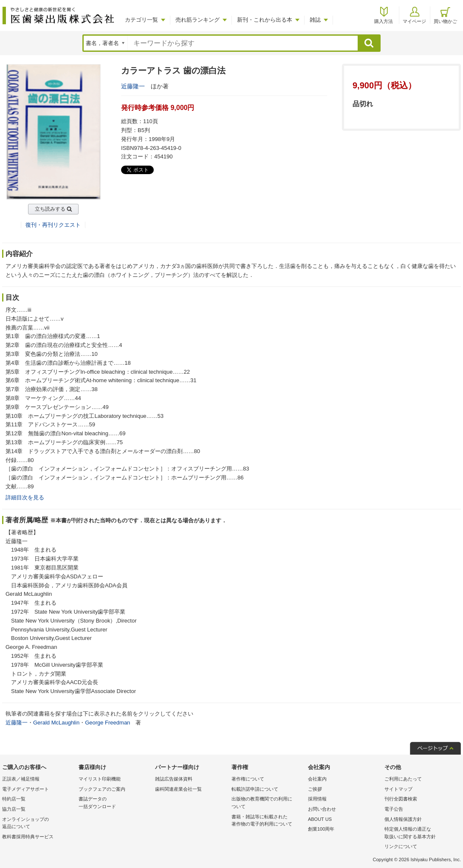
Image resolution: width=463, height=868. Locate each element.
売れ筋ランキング (198, 20)
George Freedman (107, 723)
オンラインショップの (38, 824)
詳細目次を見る (25, 497)
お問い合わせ (322, 809)
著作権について (248, 779)
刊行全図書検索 (401, 799)
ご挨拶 (315, 789)
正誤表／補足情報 (21, 779)
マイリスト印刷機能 (100, 779)
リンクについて (401, 846)
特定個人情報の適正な (421, 833)
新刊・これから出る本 (265, 20)
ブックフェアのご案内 (102, 789)
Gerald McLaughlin (56, 723)
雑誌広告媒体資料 (174, 779)
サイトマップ (398, 789)
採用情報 (317, 799)
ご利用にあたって (403, 779)
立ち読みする (50, 209)
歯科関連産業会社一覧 (178, 789)
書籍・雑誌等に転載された (268, 821)
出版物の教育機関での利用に (268, 803)
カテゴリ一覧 (141, 20)
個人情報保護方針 (403, 819)
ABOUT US (320, 819)
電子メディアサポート (25, 789)
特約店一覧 (14, 799)
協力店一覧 (14, 809)
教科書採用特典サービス (28, 837)
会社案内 (317, 779)
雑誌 (315, 20)
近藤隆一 (133, 86)
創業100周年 (321, 829)
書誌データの (115, 803)
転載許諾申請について (255, 789)
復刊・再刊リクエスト (53, 225)
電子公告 (394, 809)
